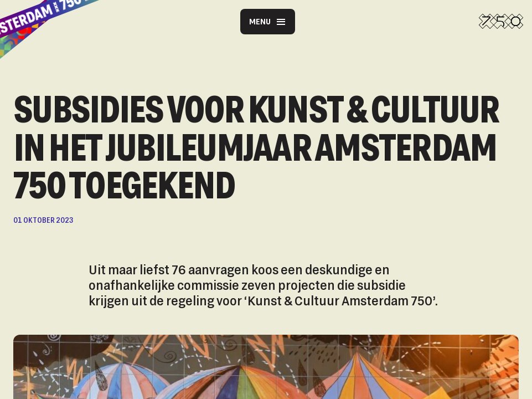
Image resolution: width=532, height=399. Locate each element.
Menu (268, 22)
